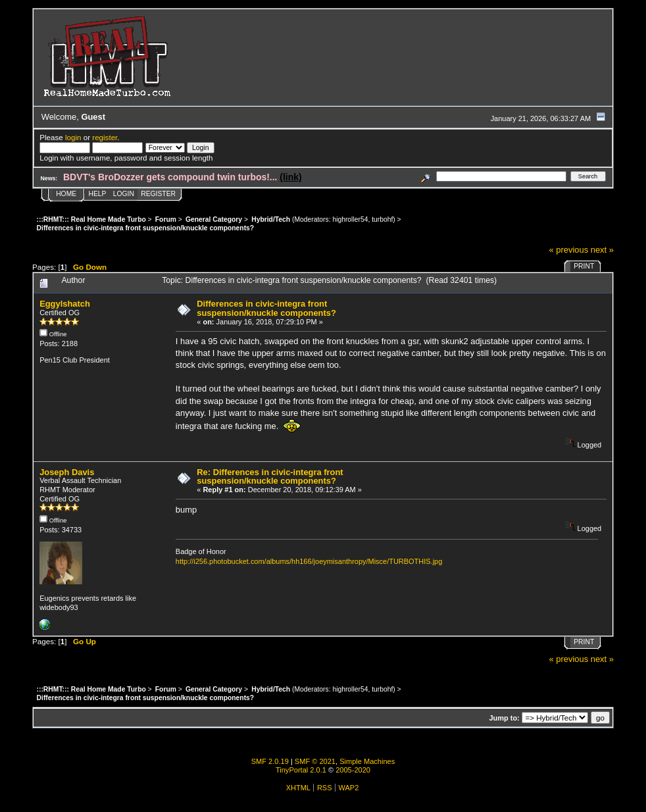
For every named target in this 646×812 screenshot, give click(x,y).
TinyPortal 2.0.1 (301, 770)
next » (602, 250)
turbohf (382, 219)
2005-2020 (353, 770)
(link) (290, 177)
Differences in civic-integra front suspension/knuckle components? (266, 308)
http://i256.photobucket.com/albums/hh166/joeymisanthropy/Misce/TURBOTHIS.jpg (309, 561)
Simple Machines (367, 761)
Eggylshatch (65, 304)
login (73, 137)
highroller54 (350, 219)
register (105, 137)
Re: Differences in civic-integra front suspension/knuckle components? (270, 477)
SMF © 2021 (315, 761)
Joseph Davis (67, 472)
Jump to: (504, 718)
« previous (569, 250)
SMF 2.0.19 (270, 761)
